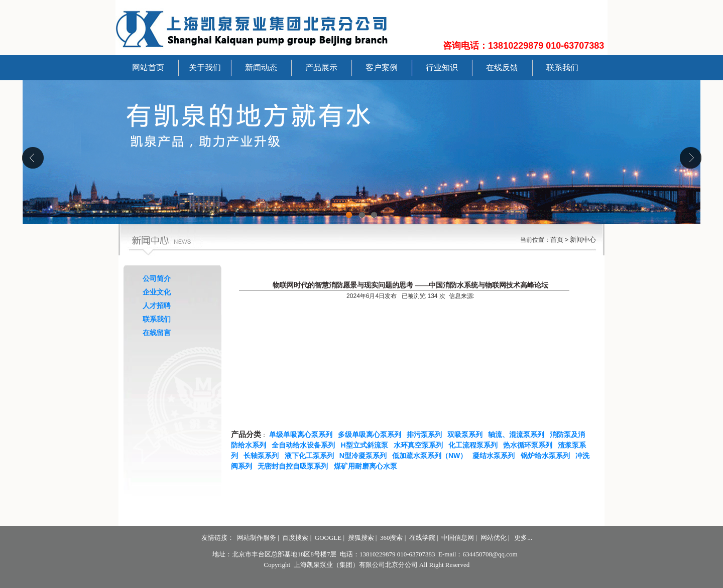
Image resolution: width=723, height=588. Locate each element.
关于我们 (205, 67)
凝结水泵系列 (496, 456)
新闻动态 (261, 67)
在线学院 (422, 538)
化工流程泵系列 (475, 445)
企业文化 (157, 292)
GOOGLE (328, 538)
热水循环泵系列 (530, 445)
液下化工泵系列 (311, 456)
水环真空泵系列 (420, 445)
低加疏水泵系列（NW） (432, 456)
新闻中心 (583, 240)
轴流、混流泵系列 (518, 434)
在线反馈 (502, 67)
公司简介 (157, 278)
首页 (557, 240)
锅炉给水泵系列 (547, 456)
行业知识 (442, 67)
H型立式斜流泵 (367, 445)
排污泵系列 (426, 434)
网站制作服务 (257, 538)
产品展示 (321, 67)
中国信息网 (458, 538)
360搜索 (392, 538)
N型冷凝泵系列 (365, 456)
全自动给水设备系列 (305, 445)
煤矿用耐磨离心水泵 (368, 466)
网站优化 (494, 538)
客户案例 (382, 67)
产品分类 (246, 434)
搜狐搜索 (361, 538)
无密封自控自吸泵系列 (295, 466)
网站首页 (148, 67)
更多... (523, 538)
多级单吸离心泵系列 (372, 434)
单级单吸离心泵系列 (303, 434)
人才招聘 (157, 306)
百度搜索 (295, 538)
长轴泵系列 (263, 456)
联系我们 (562, 67)
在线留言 (157, 333)
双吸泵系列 (467, 434)
